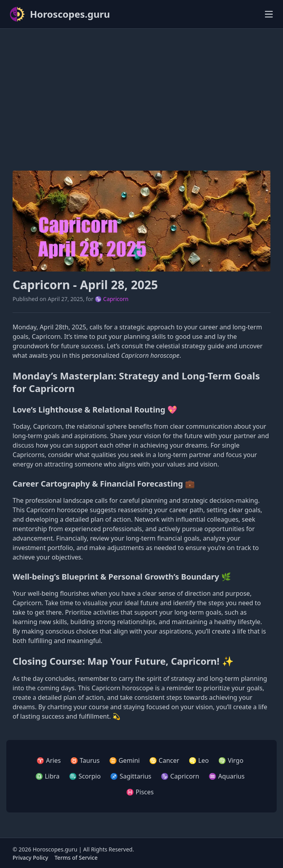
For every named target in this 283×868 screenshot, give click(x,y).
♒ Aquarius (227, 776)
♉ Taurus (85, 760)
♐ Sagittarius (131, 776)
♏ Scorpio (85, 776)
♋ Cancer (164, 760)
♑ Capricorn (112, 299)
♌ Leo (199, 760)
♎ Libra (48, 776)
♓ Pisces (140, 792)
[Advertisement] (141, 90)
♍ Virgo (231, 760)
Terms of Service (76, 858)
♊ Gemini (124, 760)
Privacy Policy (30, 858)
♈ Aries (49, 760)
